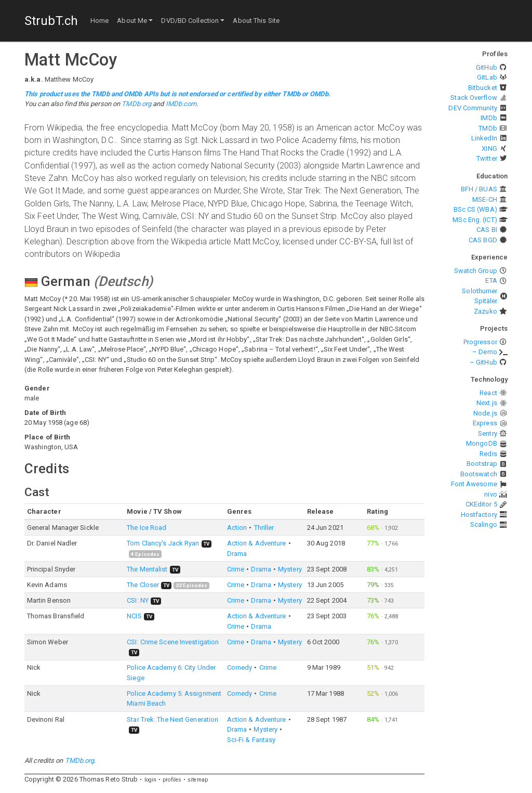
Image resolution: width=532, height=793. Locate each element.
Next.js (487, 403)
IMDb (489, 118)
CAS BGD (483, 240)
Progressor (480, 342)
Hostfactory (479, 515)
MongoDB (482, 443)
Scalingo (484, 524)
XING (489, 148)
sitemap (198, 780)
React (488, 393)
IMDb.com (181, 104)
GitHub (487, 67)
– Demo (485, 352)
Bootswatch (479, 474)
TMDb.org (136, 104)
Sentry (488, 433)
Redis (488, 454)
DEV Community (473, 108)
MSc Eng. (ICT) (475, 220)
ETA (491, 281)
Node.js (485, 413)
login (151, 780)
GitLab (487, 77)
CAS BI (487, 230)
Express (485, 423)
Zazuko (486, 311)
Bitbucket (483, 88)
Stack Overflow (474, 97)
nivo (490, 494)
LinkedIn (484, 138)
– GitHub (483, 362)
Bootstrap (482, 464)
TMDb (488, 128)
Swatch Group (476, 271)
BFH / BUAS (479, 189)
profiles (172, 780)
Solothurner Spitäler (480, 296)
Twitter (487, 158)
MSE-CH (485, 199)
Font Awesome (474, 484)
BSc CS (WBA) (475, 209)
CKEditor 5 (481, 504)
